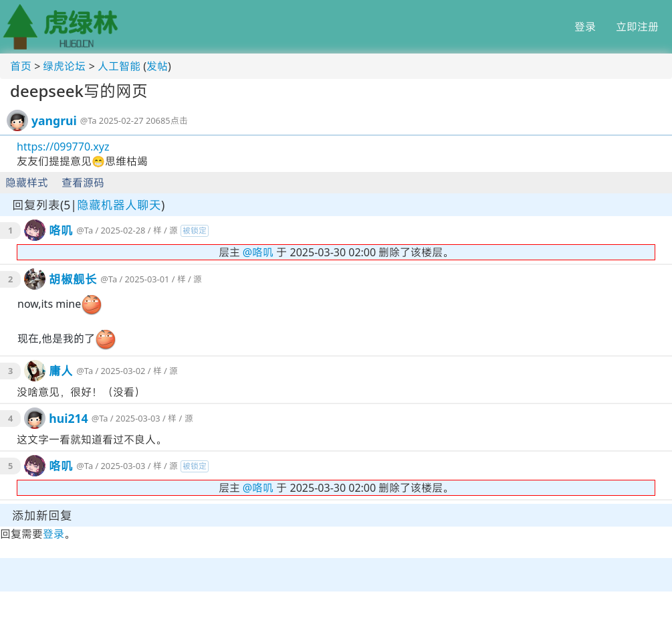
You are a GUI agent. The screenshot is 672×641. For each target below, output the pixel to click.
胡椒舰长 (73, 279)
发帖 (157, 66)
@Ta (89, 120)
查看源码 (83, 183)
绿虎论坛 (64, 66)
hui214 (68, 418)
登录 (585, 27)
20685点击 (167, 120)
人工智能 (119, 66)
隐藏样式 (27, 183)
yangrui (54, 120)
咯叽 (61, 230)
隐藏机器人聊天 (119, 205)
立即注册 (637, 27)
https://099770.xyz (63, 147)
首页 (21, 66)
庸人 (61, 371)
